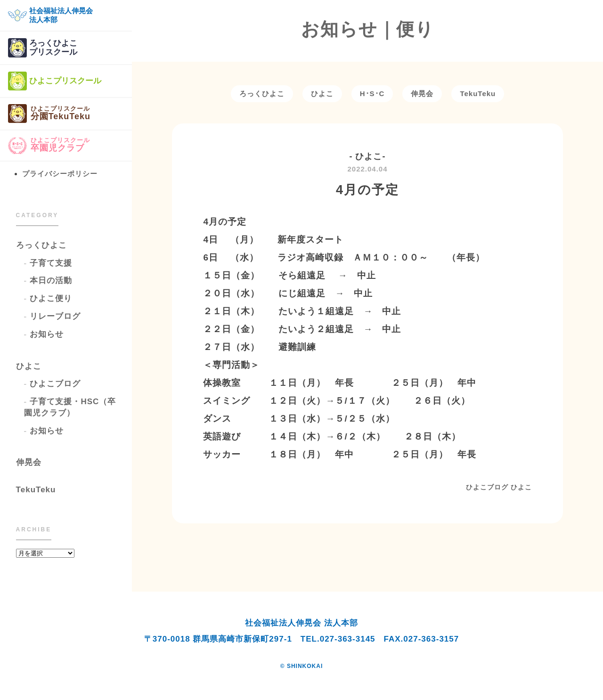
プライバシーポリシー (60, 174)
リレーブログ (55, 316)
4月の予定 (367, 190)
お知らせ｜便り (368, 29)
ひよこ (29, 366)
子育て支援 (51, 263)
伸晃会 (29, 462)
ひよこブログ (55, 384)
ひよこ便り (51, 298)
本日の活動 (51, 281)
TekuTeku (36, 490)
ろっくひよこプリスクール (43, 48)
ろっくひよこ (41, 245)
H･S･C (372, 94)
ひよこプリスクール (55, 81)
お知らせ (47, 334)
